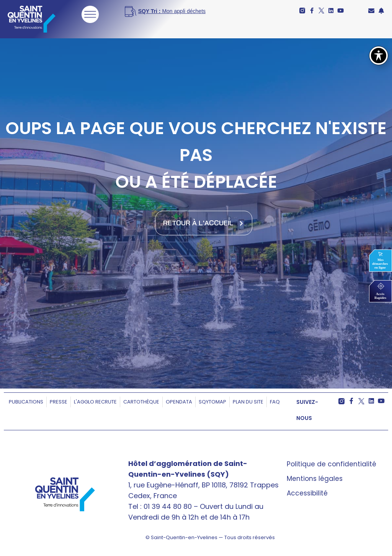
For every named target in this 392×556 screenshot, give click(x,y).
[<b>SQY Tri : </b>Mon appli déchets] (174, 11)
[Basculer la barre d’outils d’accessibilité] (379, 56)
